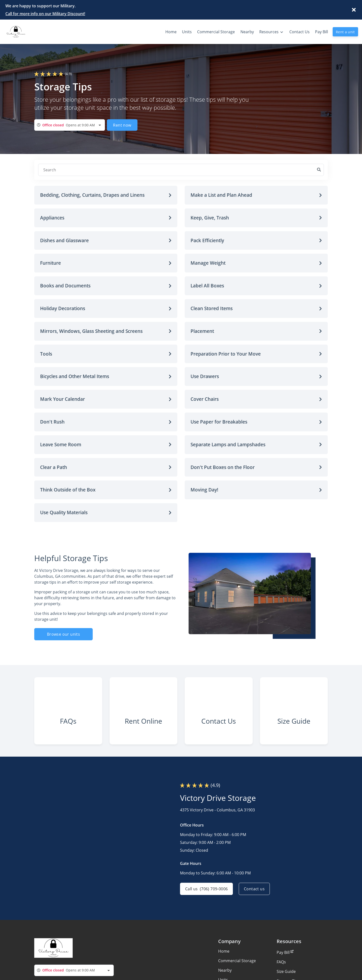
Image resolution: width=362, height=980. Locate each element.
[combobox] (70, 125)
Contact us (254, 889)
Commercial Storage (237, 961)
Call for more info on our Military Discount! (45, 14)
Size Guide (286, 971)
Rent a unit (345, 32)
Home (224, 951)
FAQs (281, 962)
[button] (106, 195)
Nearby (225, 970)
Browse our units (63, 634)
